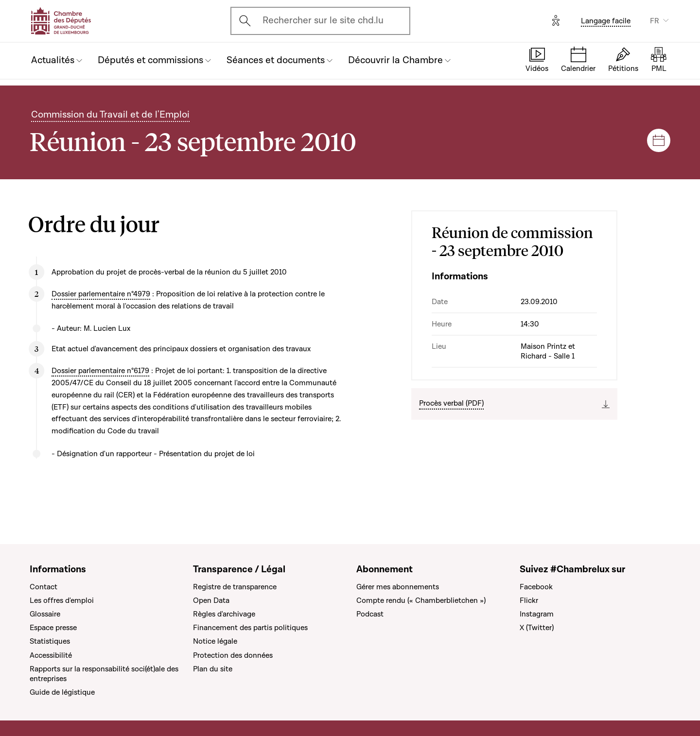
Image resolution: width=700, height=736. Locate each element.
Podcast (370, 614)
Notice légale (215, 641)
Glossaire (45, 614)
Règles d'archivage (224, 614)
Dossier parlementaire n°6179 (100, 371)
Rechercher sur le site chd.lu (323, 20)
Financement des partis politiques (250, 628)
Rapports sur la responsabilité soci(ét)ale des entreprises (104, 674)
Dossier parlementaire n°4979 (101, 294)
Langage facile (606, 21)
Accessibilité (51, 655)
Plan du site (213, 669)
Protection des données (233, 655)
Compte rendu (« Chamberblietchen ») (421, 600)
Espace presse (53, 628)
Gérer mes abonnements (398, 587)
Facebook (536, 587)
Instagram (537, 614)
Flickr (529, 600)
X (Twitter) (537, 628)
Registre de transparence (235, 587)
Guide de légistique (62, 692)
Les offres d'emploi (62, 600)
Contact (44, 587)
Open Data (211, 600)
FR (655, 21)
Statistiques (50, 641)
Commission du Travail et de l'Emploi (110, 115)
